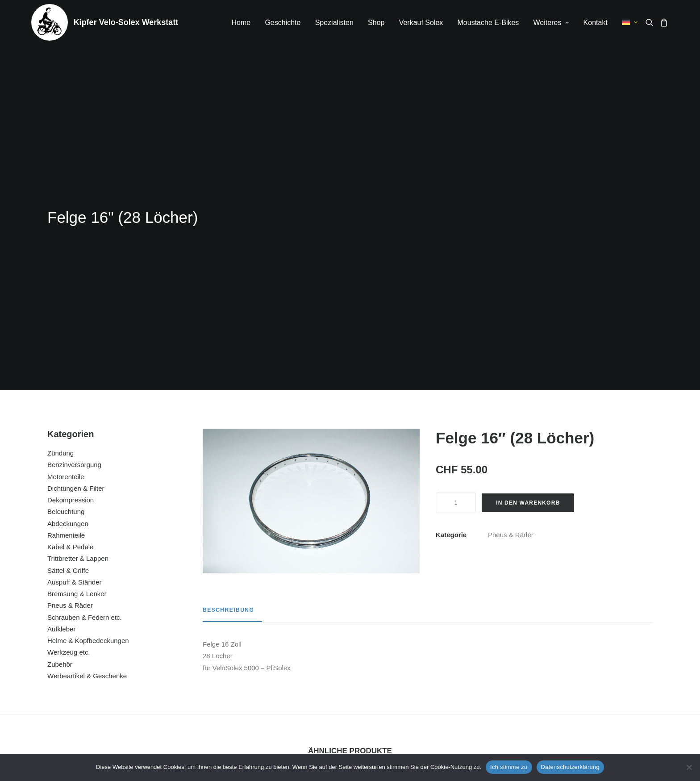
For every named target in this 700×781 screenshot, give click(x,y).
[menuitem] (241, 23)
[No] (689, 767)
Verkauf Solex (421, 23)
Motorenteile (66, 247)
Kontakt (596, 23)
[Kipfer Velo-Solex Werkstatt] (50, 22)
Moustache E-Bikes (488, 23)
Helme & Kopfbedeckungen (88, 411)
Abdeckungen (68, 294)
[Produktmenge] (456, 273)
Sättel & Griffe (68, 341)
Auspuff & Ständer (74, 353)
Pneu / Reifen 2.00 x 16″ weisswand (592, 656)
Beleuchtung (66, 282)
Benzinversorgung (74, 235)
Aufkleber (61, 399)
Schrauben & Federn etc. (85, 388)
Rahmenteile (66, 306)
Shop (376, 23)
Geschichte (283, 23)
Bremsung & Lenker (77, 364)
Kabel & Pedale (70, 317)
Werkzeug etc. (69, 423)
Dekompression (71, 270)
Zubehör (60, 435)
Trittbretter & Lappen (78, 329)
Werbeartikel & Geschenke (87, 446)
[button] (651, 22)
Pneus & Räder (70, 376)
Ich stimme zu (509, 767)
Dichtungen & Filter (76, 259)
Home (241, 23)
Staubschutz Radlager (431, 656)
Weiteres (551, 23)
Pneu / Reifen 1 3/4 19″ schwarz (108, 656)
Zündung (60, 223)
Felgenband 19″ (269, 656)
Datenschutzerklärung (570, 767)
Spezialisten (334, 23)
